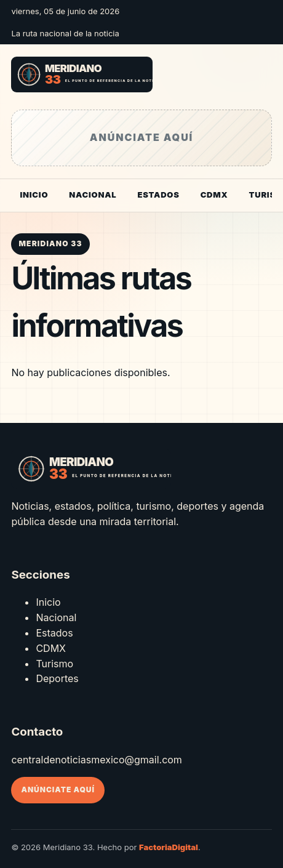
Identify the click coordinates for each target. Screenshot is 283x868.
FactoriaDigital (169, 847)
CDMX (214, 195)
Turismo (54, 664)
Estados (158, 195)
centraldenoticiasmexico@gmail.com (96, 760)
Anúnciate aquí (58, 790)
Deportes (57, 678)
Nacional (93, 195)
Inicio (34, 195)
